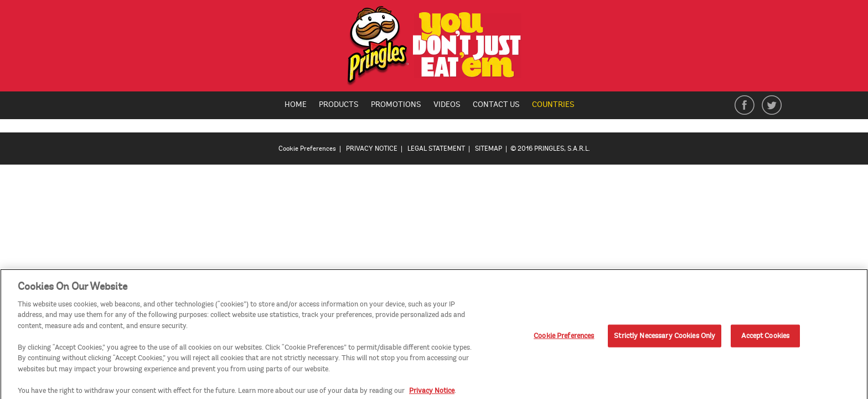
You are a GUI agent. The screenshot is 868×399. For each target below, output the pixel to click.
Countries (557, 105)
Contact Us (496, 104)
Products (339, 104)
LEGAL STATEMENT (436, 149)
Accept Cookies (765, 339)
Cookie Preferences (307, 149)
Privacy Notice (432, 393)
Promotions (396, 104)
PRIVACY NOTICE (372, 149)
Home (296, 104)
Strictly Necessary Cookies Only (665, 339)
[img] (434, 48)
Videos (447, 104)
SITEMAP (489, 149)
